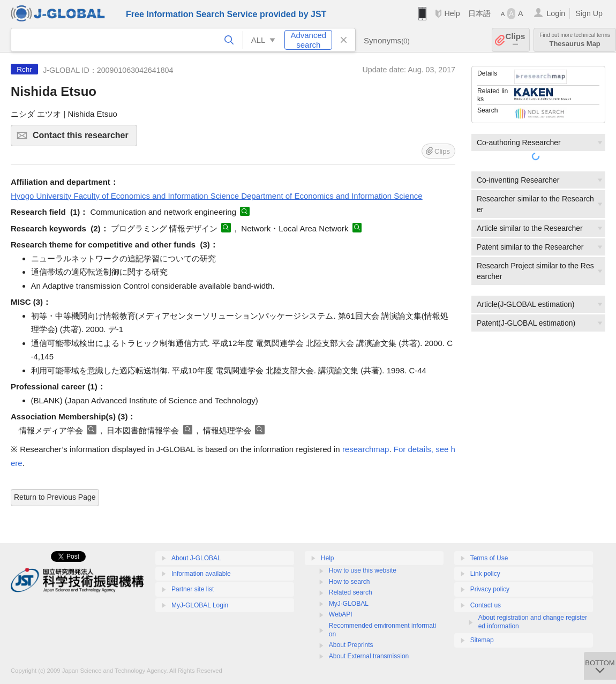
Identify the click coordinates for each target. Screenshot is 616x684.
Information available (201, 574)
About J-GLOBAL (196, 558)
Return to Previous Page (55, 497)
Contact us (486, 605)
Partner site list (193, 589)
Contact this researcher (83, 138)
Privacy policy (490, 589)
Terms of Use (489, 558)
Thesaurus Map (575, 40)
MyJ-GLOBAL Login (200, 605)
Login (556, 13)
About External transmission (369, 656)
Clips (516, 40)
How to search (350, 582)
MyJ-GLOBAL (349, 604)
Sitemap (482, 640)
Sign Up (589, 13)
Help (452, 13)
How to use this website (363, 570)
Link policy (485, 574)
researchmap (366, 449)
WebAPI (341, 614)
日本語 (479, 13)
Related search (351, 592)
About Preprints (351, 645)
